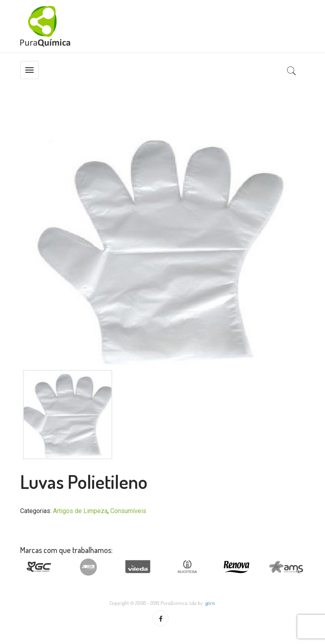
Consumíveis (128, 511)
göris (210, 603)
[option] (162, 248)
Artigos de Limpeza (80, 511)
